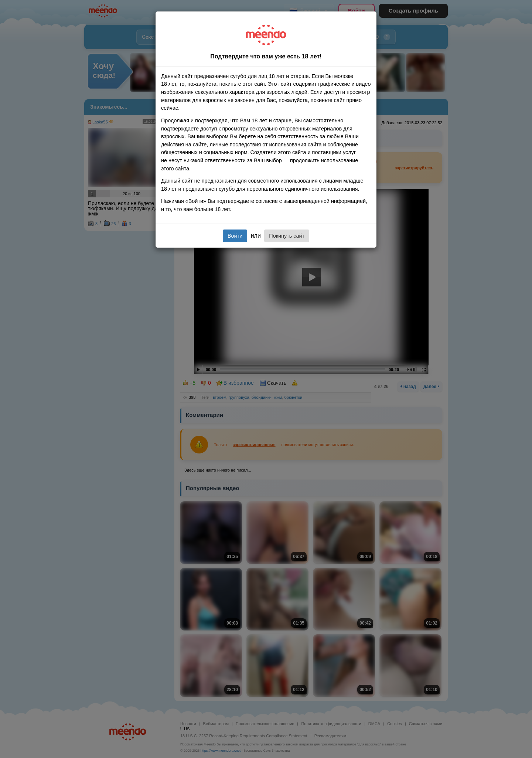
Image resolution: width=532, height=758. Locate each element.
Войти (235, 236)
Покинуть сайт (287, 236)
